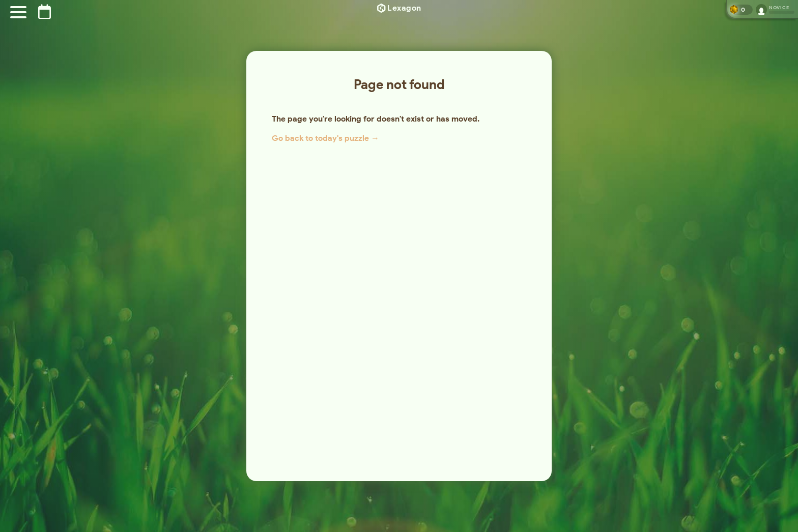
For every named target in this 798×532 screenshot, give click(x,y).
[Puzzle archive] (45, 11)
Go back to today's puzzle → (325, 138)
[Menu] (18, 12)
